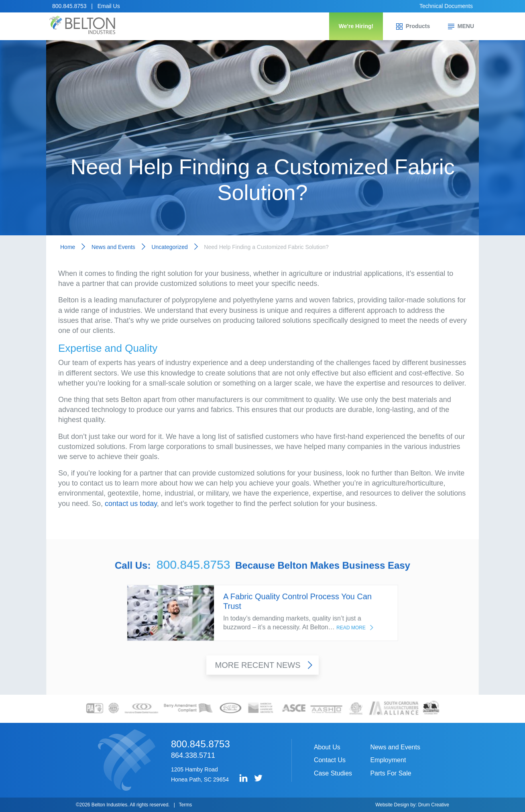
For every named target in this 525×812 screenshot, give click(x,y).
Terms (186, 805)
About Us (327, 747)
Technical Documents (446, 6)
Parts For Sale (391, 773)
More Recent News (264, 666)
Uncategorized (169, 247)
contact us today (131, 504)
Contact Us (330, 760)
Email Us (109, 6)
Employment (388, 760)
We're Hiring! (356, 26)
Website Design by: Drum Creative (412, 805)
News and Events (113, 247)
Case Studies (333, 773)
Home (68, 247)
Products (413, 26)
